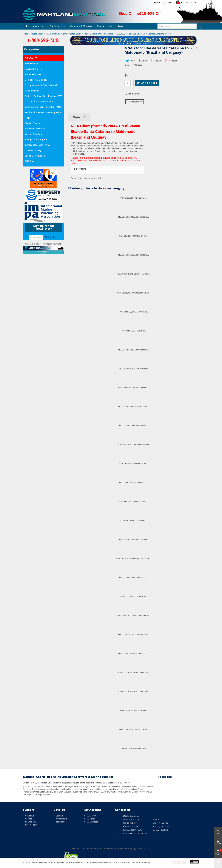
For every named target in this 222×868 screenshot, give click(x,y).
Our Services (56, 26)
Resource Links (105, 26)
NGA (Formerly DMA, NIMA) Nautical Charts (63, 34)
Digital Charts (32, 123)
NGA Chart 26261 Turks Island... (134, 578)
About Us (38, 26)
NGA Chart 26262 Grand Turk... (134, 597)
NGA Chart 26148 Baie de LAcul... (134, 748)
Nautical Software (35, 129)
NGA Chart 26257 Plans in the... (134, 521)
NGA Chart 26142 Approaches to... (133, 654)
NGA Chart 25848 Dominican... (133, 198)
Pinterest (171, 61)
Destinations (32, 91)
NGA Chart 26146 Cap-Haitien (133, 710)
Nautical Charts (37, 34)
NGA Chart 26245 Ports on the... (134, 426)
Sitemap (28, 819)
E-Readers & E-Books (36, 80)
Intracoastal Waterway (37, 145)
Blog (121, 26)
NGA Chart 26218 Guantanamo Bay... (134, 616)
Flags (28, 118)
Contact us (29, 816)
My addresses (92, 822)
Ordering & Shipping (81, 26)
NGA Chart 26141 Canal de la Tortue (134, 274)
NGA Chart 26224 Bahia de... (134, 331)
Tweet (131, 61)
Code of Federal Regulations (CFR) (43, 96)
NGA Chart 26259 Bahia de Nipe (134, 540)
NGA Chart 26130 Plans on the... (134, 236)
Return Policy (30, 822)
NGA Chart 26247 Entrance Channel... (134, 445)
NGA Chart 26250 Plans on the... (134, 464)
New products (61, 819)
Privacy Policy (31, 825)
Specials (59, 816)
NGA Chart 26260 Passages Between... (134, 559)
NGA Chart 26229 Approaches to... (133, 350)
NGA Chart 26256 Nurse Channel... (134, 502)
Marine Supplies (33, 134)
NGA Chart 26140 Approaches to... (133, 255)
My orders (90, 819)
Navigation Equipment (37, 139)
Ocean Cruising (33, 150)
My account (91, 816)
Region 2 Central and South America (98, 34)
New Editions (32, 63)
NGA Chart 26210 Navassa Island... (134, 635)
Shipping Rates (135, 102)
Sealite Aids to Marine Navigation (43, 112)
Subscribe (50, 237)
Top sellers (60, 822)
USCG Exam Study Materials (40, 101)
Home (25, 34)
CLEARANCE (31, 58)
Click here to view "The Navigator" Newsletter (43, 244)
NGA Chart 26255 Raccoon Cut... (134, 483)
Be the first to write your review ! (86, 178)
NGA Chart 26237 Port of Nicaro (134, 369)
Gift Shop (30, 161)
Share (143, 61)
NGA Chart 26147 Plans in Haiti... (134, 729)
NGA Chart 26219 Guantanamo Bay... (134, 293)
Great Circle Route (35, 156)
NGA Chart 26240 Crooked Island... (133, 388)
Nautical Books (33, 74)
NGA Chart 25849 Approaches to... (133, 217)
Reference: (129, 65)
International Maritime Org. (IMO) (43, 107)
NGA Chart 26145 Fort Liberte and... (134, 691)
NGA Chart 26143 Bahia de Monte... (133, 673)
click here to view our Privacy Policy (136, 862)
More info (80, 117)
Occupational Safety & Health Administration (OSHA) (41, 86)
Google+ (156, 61)
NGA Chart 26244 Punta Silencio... (133, 407)
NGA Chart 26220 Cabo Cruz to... (134, 312)
